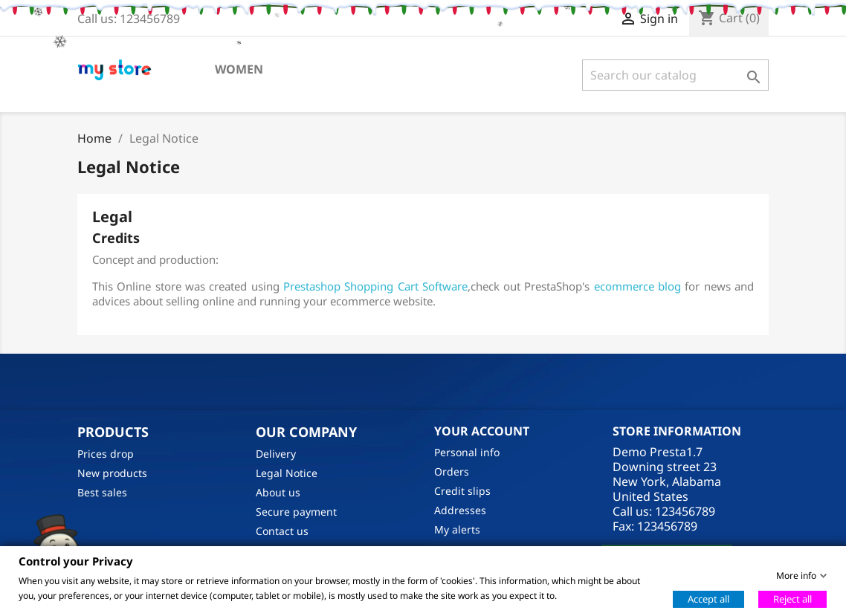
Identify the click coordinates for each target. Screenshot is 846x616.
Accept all (708, 598)
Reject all (792, 598)
